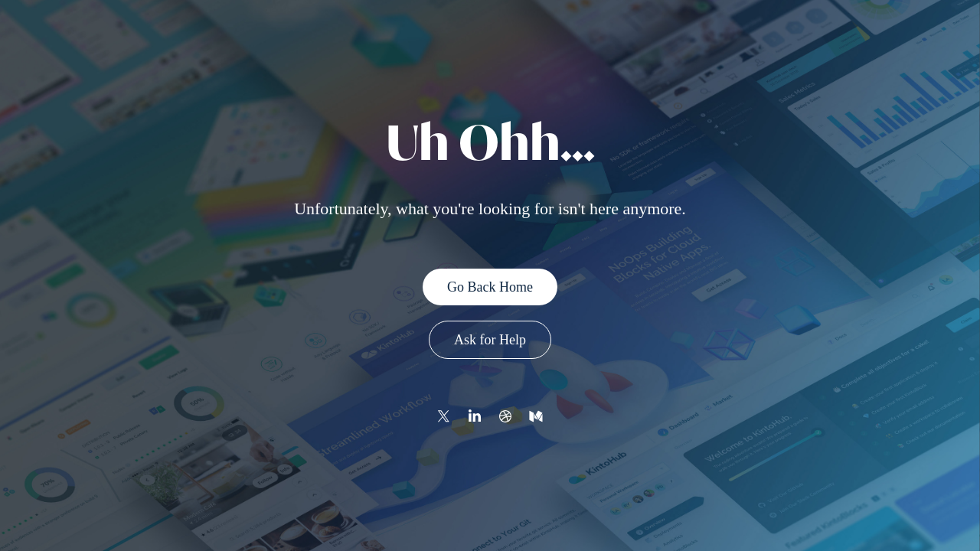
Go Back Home (490, 287)
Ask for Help (490, 340)
